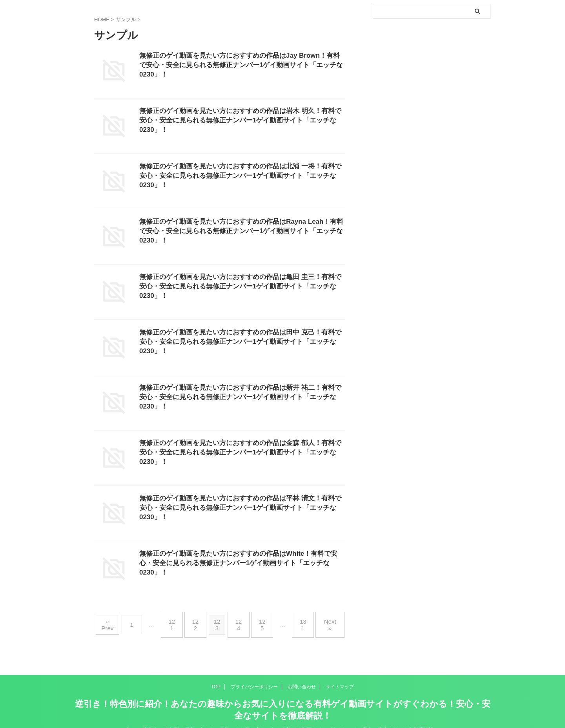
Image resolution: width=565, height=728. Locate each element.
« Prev (120, 618)
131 (296, 618)
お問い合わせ (302, 674)
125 (259, 618)
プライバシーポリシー (254, 674)
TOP (216, 674)
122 (199, 618)
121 (179, 618)
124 (239, 618)
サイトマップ (340, 674)
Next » (320, 618)
